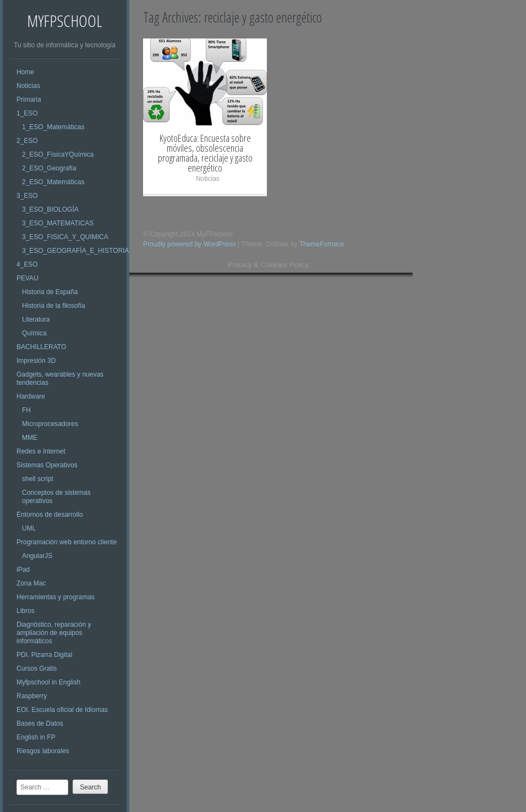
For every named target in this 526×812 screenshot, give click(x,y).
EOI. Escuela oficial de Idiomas (62, 710)
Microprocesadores (50, 424)
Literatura (36, 319)
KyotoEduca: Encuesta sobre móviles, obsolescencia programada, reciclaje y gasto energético (205, 153)
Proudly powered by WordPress (190, 244)
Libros (26, 611)
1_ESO (27, 113)
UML (29, 528)
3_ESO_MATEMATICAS (58, 223)
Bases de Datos (40, 723)
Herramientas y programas (56, 597)
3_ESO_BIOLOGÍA (50, 209)
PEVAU (28, 278)
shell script (38, 479)
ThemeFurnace (322, 244)
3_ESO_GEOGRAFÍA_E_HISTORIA (76, 251)
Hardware (31, 396)
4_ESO (27, 264)
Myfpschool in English (48, 682)
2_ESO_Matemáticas (53, 182)
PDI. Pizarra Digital (44, 655)
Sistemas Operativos (47, 465)
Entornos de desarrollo (50, 515)
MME (30, 438)
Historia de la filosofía (54, 306)
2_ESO (27, 141)
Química (34, 333)
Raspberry (32, 696)
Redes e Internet (41, 451)
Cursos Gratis (37, 669)
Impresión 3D (36, 361)
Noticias (28, 86)
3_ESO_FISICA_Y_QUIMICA (65, 237)
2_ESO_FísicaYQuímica (58, 154)
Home (25, 72)
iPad (23, 570)
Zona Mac (31, 583)
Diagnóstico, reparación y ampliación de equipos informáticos (54, 633)
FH (26, 410)
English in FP (36, 737)
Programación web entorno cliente (67, 542)
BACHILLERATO (41, 347)
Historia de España (50, 292)
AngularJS (37, 556)
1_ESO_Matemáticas (53, 127)
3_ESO (27, 196)
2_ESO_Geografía (49, 168)
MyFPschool (65, 21)
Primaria (29, 100)
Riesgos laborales (43, 751)
